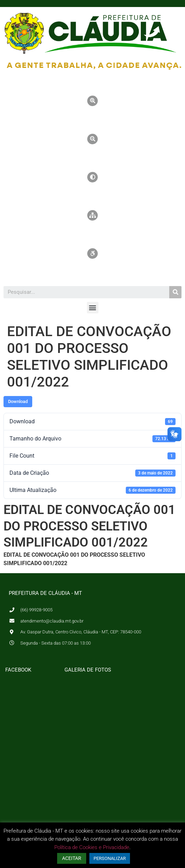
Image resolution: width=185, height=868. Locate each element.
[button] (93, 308)
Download (18, 401)
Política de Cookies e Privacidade (92, 847)
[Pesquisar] (175, 292)
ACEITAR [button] (72, 858)
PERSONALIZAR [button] (110, 858)
